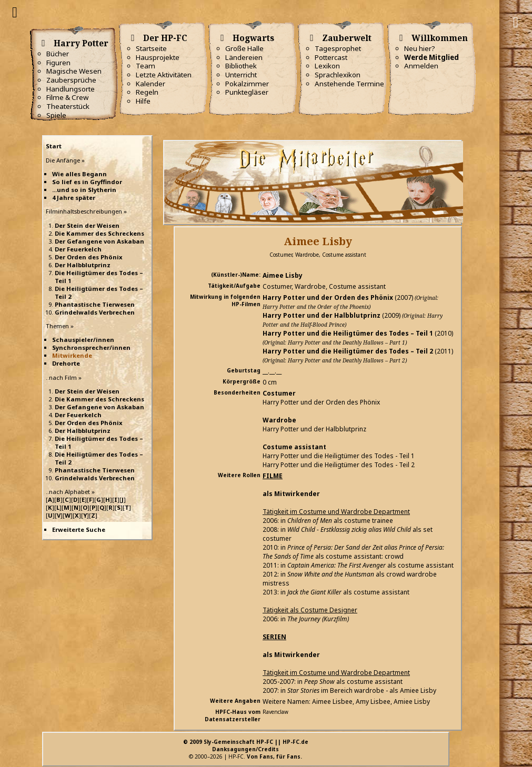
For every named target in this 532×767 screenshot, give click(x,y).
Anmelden (421, 66)
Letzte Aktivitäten (164, 75)
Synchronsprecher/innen (91, 347)
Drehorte (66, 363)
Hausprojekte (158, 57)
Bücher (58, 54)
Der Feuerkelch (78, 249)
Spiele (56, 115)
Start (54, 146)
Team (145, 66)
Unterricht (241, 75)
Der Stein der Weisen (87, 225)
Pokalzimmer (247, 84)
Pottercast (331, 57)
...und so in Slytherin (84, 190)
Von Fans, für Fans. (274, 756)
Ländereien (244, 57)
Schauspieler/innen (83, 340)
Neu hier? (420, 48)
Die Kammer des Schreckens (99, 233)
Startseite (151, 48)
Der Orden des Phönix (89, 257)
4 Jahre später (74, 198)
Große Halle (244, 48)
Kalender (150, 84)
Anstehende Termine (349, 84)
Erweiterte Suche (79, 529)
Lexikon (327, 66)
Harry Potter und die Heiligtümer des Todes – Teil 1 (348, 333)
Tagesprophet (338, 48)
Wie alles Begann (79, 174)
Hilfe (143, 101)
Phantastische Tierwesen (95, 304)
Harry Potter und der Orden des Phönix (328, 297)
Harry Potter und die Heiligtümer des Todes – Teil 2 (348, 351)
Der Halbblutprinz (83, 265)
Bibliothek (241, 66)
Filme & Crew (67, 97)
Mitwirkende (72, 355)
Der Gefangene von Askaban (99, 241)
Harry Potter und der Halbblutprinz (322, 315)
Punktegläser (247, 92)
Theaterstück (68, 106)
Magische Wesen (74, 71)
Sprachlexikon (338, 75)
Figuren (58, 63)
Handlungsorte (71, 89)
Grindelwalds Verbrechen (95, 312)
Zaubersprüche (71, 80)
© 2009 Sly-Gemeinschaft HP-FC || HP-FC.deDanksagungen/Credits (246, 745)
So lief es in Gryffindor (87, 182)
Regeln (147, 92)
